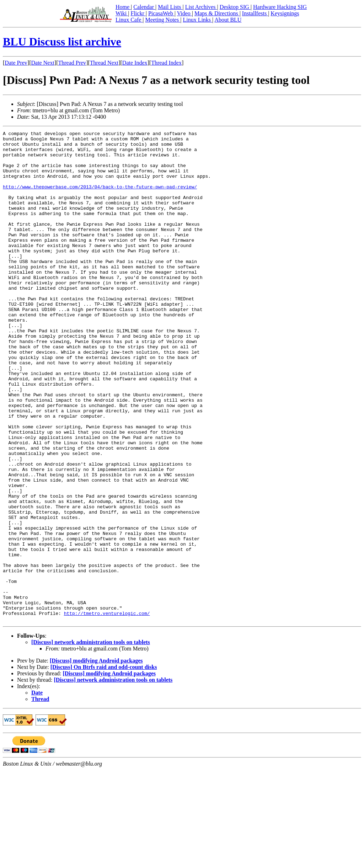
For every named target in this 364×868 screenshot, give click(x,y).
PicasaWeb (161, 13)
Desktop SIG (235, 7)
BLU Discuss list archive (62, 42)
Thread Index (166, 63)
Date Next (43, 63)
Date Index (135, 63)
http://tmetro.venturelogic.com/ (107, 710)
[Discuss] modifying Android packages (96, 759)
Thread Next (104, 63)
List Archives (201, 7)
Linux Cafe (129, 20)
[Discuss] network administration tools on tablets (91, 740)
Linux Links (197, 20)
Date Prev (16, 63)
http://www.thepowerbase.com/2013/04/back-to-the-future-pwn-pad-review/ (100, 198)
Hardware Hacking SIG (280, 7)
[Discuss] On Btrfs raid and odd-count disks (104, 765)
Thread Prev (72, 63)
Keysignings (285, 13)
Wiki (122, 13)
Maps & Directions (217, 13)
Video (184, 13)
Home (123, 7)
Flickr (138, 13)
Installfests (255, 13)
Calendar (144, 7)
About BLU (228, 20)
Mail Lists (170, 7)
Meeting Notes (163, 20)
